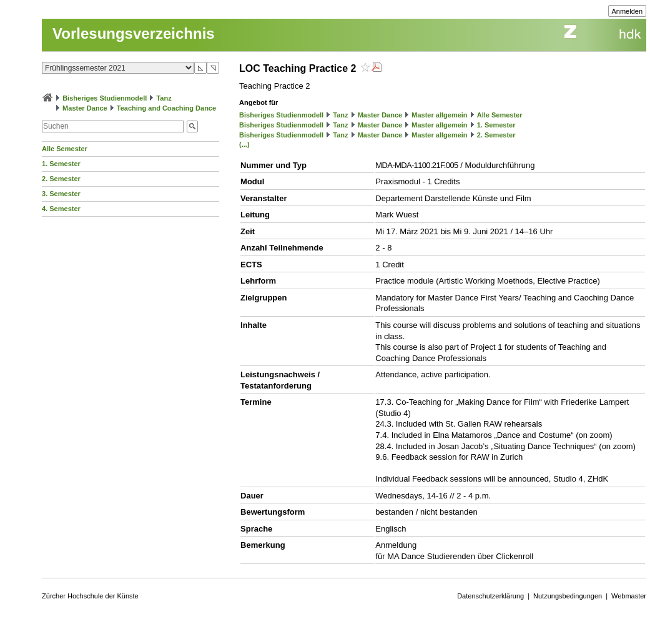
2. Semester (61, 179)
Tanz (164, 98)
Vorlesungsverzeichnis (134, 33)
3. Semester (61, 194)
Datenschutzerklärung (490, 596)
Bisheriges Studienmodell (105, 98)
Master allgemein (439, 115)
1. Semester (61, 164)
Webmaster (629, 596)
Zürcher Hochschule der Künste (90, 596)
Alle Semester (65, 149)
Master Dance (85, 108)
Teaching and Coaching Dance (166, 108)
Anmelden (628, 11)
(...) (244, 144)
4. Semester (61, 209)
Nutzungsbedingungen (568, 596)
